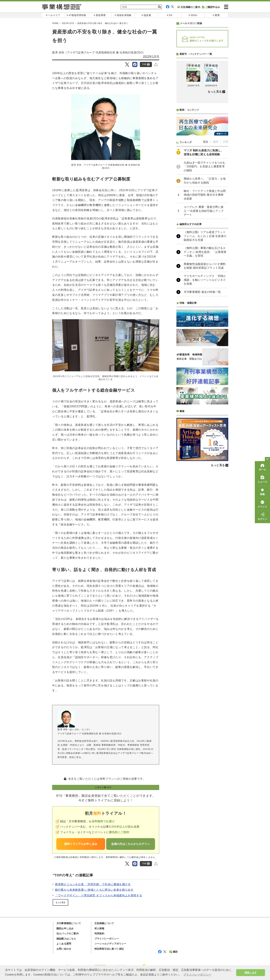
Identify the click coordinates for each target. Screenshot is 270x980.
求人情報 (99, 928)
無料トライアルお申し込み (81, 844)
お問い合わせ (64, 949)
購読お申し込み (65, 928)
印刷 (146, 64)
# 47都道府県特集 (76, 15)
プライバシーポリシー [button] (197, 975)
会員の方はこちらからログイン (131, 844)
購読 (174, 952)
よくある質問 (64, 944)
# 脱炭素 (146, 15)
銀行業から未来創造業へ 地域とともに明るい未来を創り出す (94, 890)
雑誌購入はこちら (66, 939)
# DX (170, 15)
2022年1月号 (68, 23)
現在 (206, 233)
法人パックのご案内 (67, 933)
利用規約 (99, 933)
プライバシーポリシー (107, 939)
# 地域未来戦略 (123, 15)
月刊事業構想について (69, 923)
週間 (215, 233)
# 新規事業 (100, 15)
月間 (225, 233)
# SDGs (193, 15)
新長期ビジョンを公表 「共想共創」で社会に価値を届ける (93, 884)
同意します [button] (251, 973)
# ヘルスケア (53, 15)
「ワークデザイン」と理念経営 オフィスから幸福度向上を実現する (99, 895)
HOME (55, 23)
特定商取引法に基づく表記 (109, 949)
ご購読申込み (211, 7)
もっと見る (60, 902)
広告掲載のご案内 (189, 7)
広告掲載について (104, 923)
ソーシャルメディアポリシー (110, 944)
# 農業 (216, 15)
